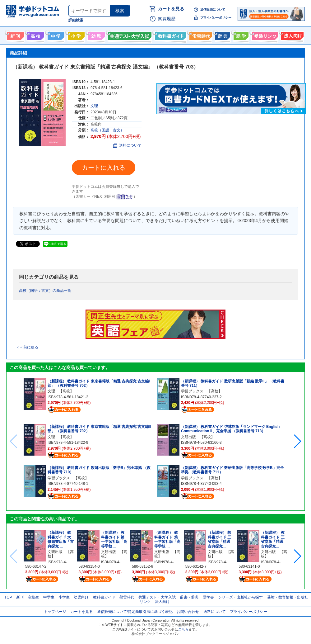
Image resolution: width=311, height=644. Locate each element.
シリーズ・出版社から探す (240, 597)
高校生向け (35, 35)
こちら (183, 629)
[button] (297, 441)
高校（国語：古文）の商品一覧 (45, 291)
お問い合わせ (188, 612)
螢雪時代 (200, 35)
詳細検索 (76, 20)
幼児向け (96, 35)
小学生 (64, 597)
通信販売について (213, 9)
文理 (94, 106)
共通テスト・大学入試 (129, 35)
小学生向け (75, 35)
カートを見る (171, 9)
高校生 (33, 597)
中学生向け (55, 35)
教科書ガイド (170, 35)
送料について (127, 145)
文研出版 (188, 437)
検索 (120, 11)
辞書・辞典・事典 (222, 35)
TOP (8, 597)
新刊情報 (15, 35)
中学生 (49, 597)
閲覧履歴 (167, 19)
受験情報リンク (264, 35)
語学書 (240, 35)
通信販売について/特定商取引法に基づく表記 (135, 612)
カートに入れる (104, 168)
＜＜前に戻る (27, 347)
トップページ (55, 612)
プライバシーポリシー (216, 18)
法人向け (292, 35)
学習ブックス (59, 478)
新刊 (20, 597)
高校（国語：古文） (107, 130)
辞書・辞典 (189, 597)
